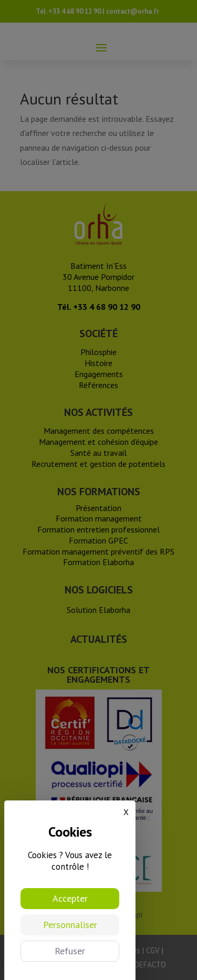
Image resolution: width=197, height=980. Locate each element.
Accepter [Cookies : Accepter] (70, 898)
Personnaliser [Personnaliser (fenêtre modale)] (70, 925)
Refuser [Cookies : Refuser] (70, 951)
